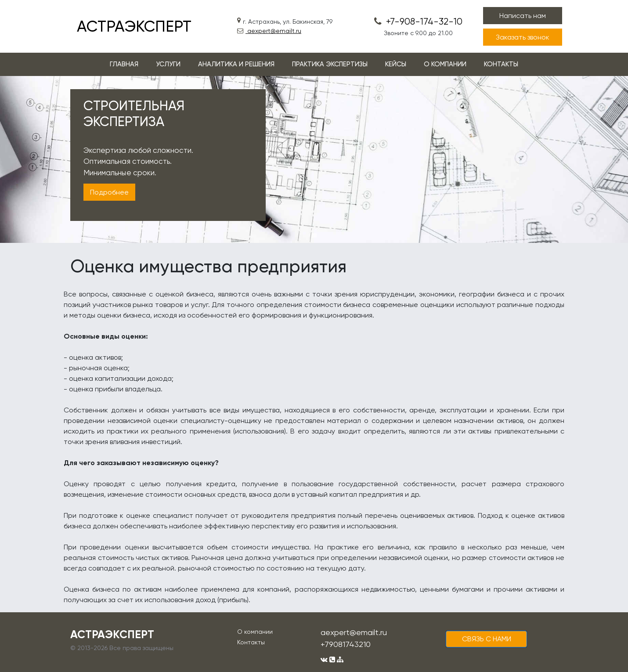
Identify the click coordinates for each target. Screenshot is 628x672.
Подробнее (109, 192)
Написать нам (523, 16)
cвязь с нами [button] (487, 639)
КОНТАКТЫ (501, 64)
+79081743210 (346, 644)
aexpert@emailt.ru (269, 31)
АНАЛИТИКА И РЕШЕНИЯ (236, 64)
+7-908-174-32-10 (418, 22)
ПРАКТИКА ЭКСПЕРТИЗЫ (330, 64)
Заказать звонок (523, 37)
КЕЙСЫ (396, 64)
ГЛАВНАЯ (124, 64)
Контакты (251, 642)
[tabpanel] (314, 159)
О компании (255, 632)
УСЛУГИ (168, 64)
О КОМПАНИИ (445, 64)
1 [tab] (314, 235)
